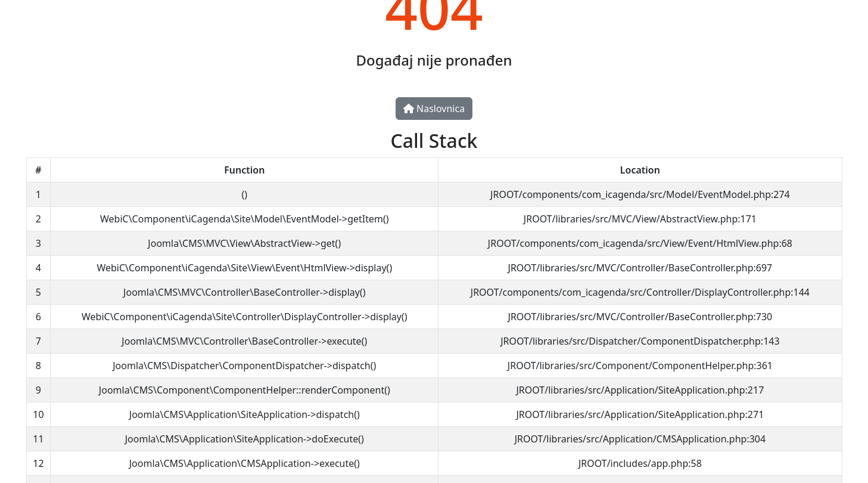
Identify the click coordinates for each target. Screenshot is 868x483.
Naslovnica (434, 109)
